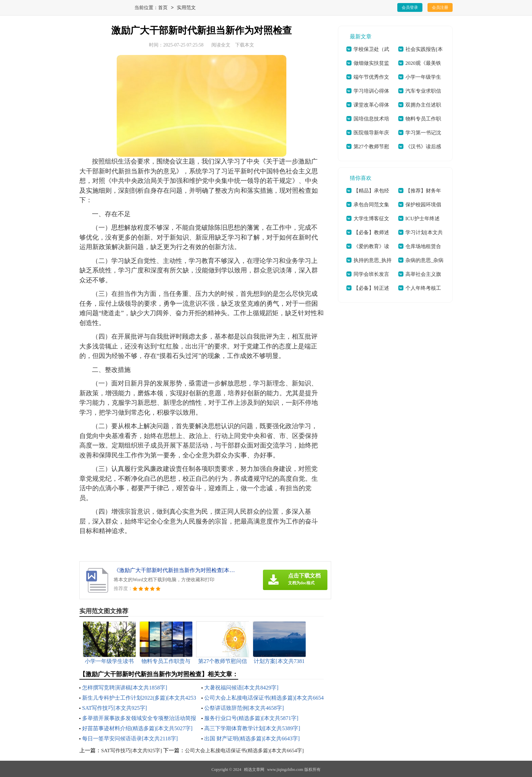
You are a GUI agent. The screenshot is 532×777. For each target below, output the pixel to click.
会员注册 (440, 7)
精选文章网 (254, 770)
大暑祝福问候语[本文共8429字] (241, 688)
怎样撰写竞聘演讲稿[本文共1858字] (125, 688)
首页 (163, 8)
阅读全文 (221, 45)
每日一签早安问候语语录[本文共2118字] (130, 738)
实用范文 (186, 8)
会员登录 (410, 7)
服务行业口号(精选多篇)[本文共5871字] (251, 718)
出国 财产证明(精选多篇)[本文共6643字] (252, 738)
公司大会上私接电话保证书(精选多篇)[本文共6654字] (244, 751)
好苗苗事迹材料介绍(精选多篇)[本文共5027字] (137, 728)
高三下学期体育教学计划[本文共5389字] (252, 728)
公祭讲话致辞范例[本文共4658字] (244, 708)
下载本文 (245, 45)
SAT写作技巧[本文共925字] (115, 708)
